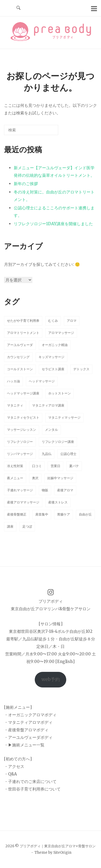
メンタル (51, 430)
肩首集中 (42, 514)
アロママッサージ (61, 333)
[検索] (46, 132)
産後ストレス (58, 502)
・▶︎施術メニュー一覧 (24, 745)
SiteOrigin (62, 853)
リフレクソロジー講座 (58, 442)
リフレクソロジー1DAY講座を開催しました (53, 224)
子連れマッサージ (20, 490)
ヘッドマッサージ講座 (23, 393)
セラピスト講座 (53, 369)
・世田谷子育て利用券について (32, 789)
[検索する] (31, 130)
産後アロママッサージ (23, 502)
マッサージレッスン (22, 430)
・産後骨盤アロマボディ (26, 730)
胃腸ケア (64, 514)
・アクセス (14, 766)
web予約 (51, 679)
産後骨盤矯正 (17, 514)
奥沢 (35, 478)
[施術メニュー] (18, 707)
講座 (10, 526)
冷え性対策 (15, 466)
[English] (65, 661)
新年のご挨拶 (26, 184)
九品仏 (47, 454)
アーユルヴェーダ (20, 345)
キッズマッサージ (51, 357)
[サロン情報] (51, 624)
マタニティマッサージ (64, 417)
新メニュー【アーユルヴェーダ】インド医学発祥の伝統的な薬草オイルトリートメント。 (54, 172)
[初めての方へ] (18, 759)
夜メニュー (15, 478)
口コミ (37, 466)
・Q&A (11, 774)
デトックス (81, 369)
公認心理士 (68, 454)
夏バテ (74, 466)
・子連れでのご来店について (30, 781)
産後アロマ (65, 490)
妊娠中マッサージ (60, 478)
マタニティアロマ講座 (48, 405)
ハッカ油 (13, 381)
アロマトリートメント (23, 333)
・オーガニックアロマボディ (30, 715)
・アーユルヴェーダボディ (28, 737)
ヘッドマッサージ (42, 381)
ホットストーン (60, 393)
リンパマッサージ (20, 454)
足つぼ (27, 526)
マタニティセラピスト (23, 417)
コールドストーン (20, 369)
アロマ (72, 321)
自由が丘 (85, 514)
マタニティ (15, 405)
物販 (45, 490)
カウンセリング (18, 357)
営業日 (55, 466)
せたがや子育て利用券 (23, 321)
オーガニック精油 (55, 345)
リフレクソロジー (20, 442)
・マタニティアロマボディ (28, 722)
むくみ (53, 321)
